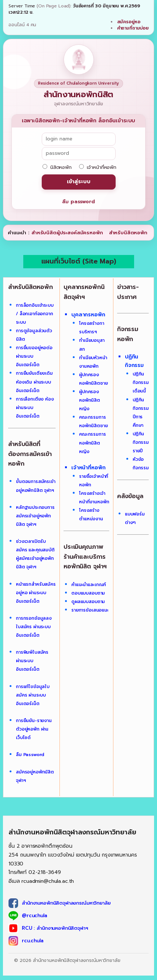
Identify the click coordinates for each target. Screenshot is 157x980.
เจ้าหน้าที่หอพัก (98, 167)
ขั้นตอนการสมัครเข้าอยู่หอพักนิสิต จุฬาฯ (36, 486)
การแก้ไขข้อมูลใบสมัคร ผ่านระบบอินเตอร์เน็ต (33, 695)
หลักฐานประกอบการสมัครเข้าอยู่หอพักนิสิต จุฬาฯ (35, 516)
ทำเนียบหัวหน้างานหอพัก (93, 362)
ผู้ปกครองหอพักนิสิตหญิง (90, 400)
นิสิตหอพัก (57, 167)
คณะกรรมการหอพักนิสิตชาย (93, 421)
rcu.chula (33, 941)
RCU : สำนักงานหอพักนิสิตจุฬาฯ (55, 928)
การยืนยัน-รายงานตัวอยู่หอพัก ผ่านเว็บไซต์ (34, 729)
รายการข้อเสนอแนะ (90, 610)
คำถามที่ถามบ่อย (133, 28)
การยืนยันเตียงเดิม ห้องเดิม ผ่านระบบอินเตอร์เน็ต (34, 382)
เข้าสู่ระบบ (79, 182)
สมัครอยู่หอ (129, 22)
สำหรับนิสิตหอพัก (128, 233)
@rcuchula (35, 916)
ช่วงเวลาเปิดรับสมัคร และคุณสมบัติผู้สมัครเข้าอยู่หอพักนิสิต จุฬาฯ (35, 554)
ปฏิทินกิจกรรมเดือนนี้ (141, 382)
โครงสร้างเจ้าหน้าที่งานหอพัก (94, 498)
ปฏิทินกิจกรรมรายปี (141, 442)
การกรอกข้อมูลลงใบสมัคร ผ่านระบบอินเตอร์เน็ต (34, 627)
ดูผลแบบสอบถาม (88, 602)
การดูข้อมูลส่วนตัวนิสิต (34, 335)
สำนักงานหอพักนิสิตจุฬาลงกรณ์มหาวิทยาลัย (66, 903)
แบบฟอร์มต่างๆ (135, 518)
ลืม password (78, 202)
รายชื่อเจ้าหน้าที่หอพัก (94, 481)
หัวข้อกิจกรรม (141, 464)
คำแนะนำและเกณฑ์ (89, 585)
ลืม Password (30, 755)
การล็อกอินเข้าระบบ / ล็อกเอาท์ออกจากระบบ (35, 314)
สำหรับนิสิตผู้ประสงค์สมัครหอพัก (67, 233)
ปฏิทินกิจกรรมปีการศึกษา (141, 413)
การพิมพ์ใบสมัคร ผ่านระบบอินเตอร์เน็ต (32, 661)
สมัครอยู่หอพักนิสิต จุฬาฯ (35, 776)
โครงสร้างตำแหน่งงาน (91, 515)
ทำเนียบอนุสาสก (92, 345)
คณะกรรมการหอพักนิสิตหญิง (93, 443)
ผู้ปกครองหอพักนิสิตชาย (93, 379)
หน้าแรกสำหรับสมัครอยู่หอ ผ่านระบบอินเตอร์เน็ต (36, 593)
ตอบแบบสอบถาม (88, 593)
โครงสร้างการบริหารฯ (92, 328)
